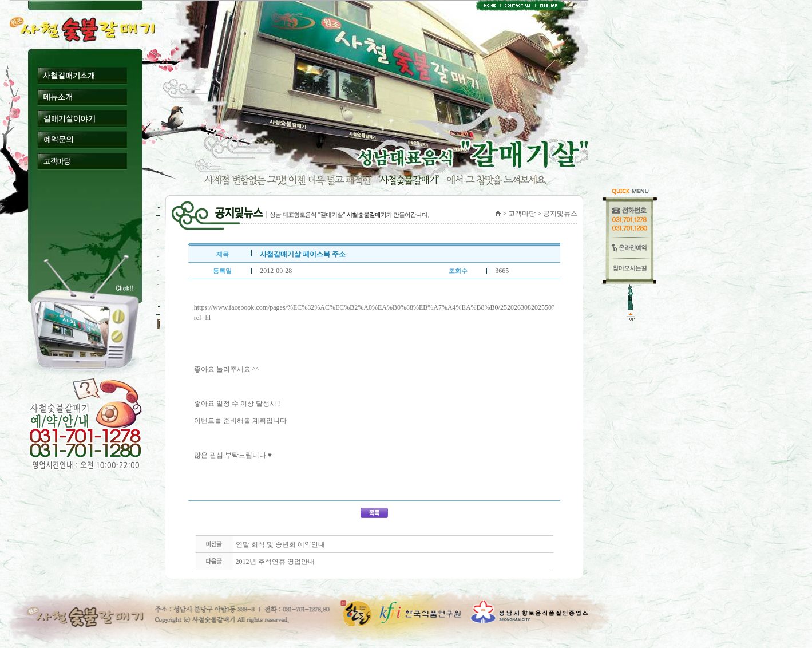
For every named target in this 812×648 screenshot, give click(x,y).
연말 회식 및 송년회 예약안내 (280, 544)
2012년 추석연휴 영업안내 (275, 562)
